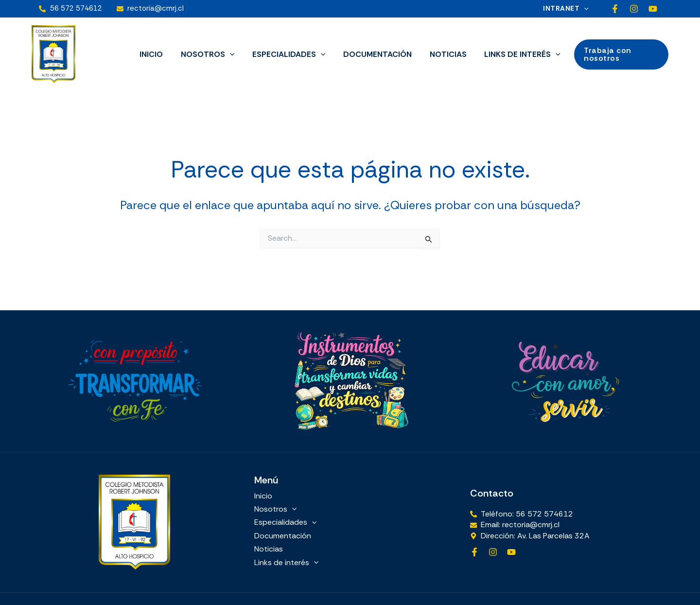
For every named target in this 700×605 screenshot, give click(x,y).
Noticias (445, 54)
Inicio (157, 54)
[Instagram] (634, 9)
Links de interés (517, 54)
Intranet (568, 9)
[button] (586, 9)
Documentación (376, 54)
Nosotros (211, 54)
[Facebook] (615, 9)
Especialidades (290, 54)
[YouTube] (653, 9)
